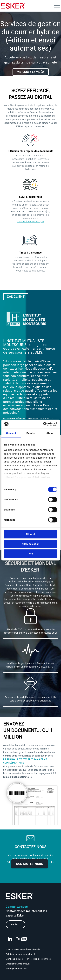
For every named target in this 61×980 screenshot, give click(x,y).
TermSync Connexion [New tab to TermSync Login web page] (16, 969)
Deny (30, 554)
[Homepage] (13, 7)
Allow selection (30, 544)
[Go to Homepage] (20, 896)
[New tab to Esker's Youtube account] (22, 939)
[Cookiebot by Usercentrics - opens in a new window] (43, 424)
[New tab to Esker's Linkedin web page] (10, 939)
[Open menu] (57, 7)
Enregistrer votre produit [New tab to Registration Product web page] (18, 964)
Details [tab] (31, 433)
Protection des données (39, 959)
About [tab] (50, 433)
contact (15, 924)
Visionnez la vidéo (31, 72)
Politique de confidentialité (19, 954)
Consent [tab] (11, 433)
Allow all (30, 534)
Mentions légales (14, 959)
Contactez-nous (30, 864)
